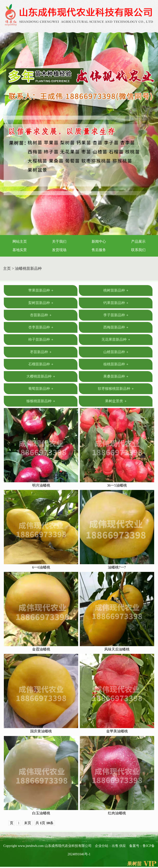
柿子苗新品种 (41, 339)
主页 (7, 268)
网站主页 (20, 241)
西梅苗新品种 (116, 327)
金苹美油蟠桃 (117, 731)
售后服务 (99, 250)
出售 (116, 846)
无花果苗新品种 (116, 339)
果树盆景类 (116, 401)
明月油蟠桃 (41, 485)
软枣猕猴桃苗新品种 (116, 389)
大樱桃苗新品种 (41, 376)
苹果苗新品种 (41, 290)
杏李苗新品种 (41, 327)
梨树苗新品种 (41, 303)
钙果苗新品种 (116, 303)
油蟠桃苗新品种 (28, 268)
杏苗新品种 (41, 315)
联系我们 (138, 250)
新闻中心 (99, 241)
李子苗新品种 (116, 315)
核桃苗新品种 (116, 364)
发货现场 (59, 250)
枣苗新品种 (41, 352)
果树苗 (135, 864)
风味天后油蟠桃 (117, 649)
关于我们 (59, 241)
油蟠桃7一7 (117, 567)
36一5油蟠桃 (117, 485)
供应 (123, 846)
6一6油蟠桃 (41, 567)
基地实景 (20, 250)
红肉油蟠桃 (117, 813)
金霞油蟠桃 (41, 649)
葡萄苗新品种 (41, 389)
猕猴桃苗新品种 (41, 401)
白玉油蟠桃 (41, 813)
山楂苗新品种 (116, 352)
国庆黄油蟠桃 (41, 731)
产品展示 (138, 241)
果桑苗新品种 (116, 376)
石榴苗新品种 (41, 364)
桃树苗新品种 (116, 290)
